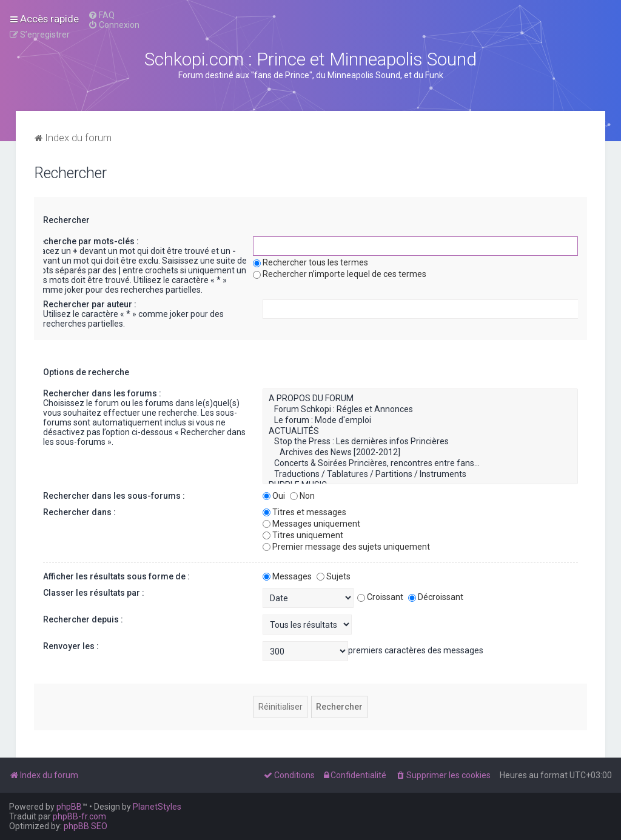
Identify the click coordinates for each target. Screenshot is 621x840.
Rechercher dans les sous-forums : (114, 496)
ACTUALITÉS (421, 432)
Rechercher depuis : (83, 619)
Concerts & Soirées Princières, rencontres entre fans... (421, 464)
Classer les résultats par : (94, 593)
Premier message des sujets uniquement (346, 547)
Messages (287, 576)
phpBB (69, 807)
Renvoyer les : (71, 646)
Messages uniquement (311, 524)
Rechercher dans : (79, 512)
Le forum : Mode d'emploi (421, 421)
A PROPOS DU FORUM (421, 399)
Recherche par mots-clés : (86, 241)
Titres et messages (304, 512)
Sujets (334, 576)
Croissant (380, 597)
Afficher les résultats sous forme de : (116, 576)
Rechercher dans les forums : (102, 393)
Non (302, 496)
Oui (274, 496)
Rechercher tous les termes (310, 262)
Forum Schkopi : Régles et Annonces (421, 410)
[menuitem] (101, 15)
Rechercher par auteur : (90, 304)
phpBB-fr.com (79, 816)
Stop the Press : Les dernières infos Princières (421, 442)
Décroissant (436, 597)
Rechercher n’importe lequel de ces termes (340, 274)
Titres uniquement (303, 535)
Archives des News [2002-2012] (421, 453)
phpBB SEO (86, 826)
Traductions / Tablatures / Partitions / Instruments (421, 475)
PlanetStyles (157, 807)
